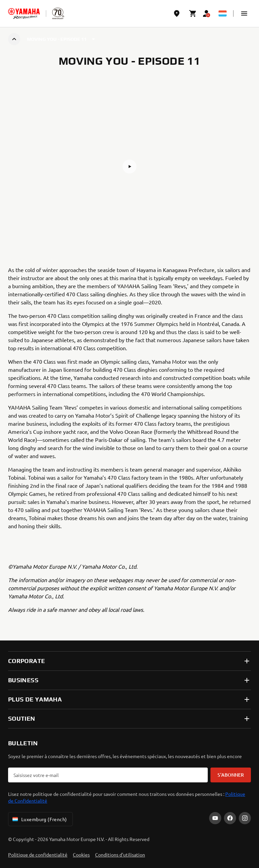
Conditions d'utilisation (120, 855)
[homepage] (24, 13)
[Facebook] (230, 818)
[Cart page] (193, 13)
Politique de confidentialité (38, 855)
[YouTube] (215, 818)
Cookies (81, 855)
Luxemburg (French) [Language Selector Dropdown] (39, 819)
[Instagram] (245, 818)
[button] (244, 13)
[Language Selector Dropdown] (223, 13)
